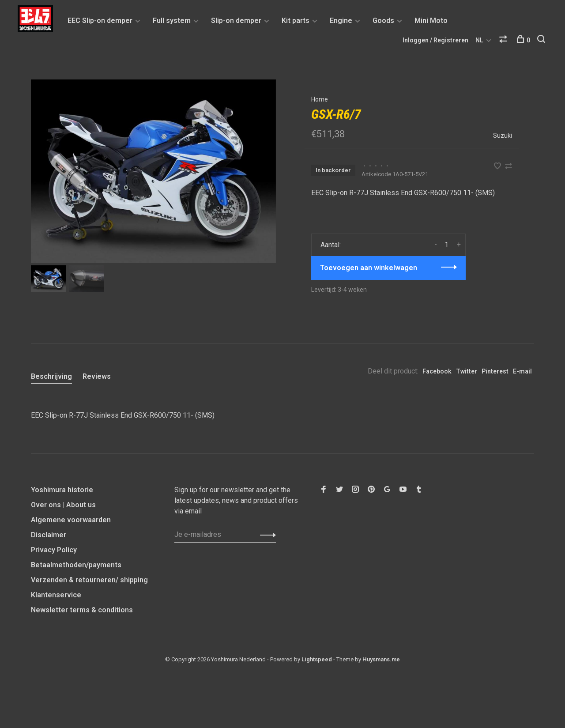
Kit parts (296, 21)
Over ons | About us (63, 505)
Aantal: (331, 245)
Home (320, 99)
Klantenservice (56, 595)
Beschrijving (51, 376)
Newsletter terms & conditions (82, 610)
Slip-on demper (236, 21)
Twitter (467, 371)
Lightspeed (317, 659)
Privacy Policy (54, 550)
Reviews (97, 376)
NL (479, 40)
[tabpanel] (153, 171)
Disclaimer (49, 535)
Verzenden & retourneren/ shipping (89, 580)
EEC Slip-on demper (100, 21)
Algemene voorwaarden (71, 520)
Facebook (437, 371)
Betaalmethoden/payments (76, 565)
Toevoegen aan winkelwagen (369, 268)
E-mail (522, 371)
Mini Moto (431, 21)
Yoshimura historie (62, 490)
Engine (341, 21)
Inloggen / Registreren (435, 40)
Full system (172, 21)
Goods (383, 21)
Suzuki (503, 136)
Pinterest (495, 371)
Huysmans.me (381, 659)
